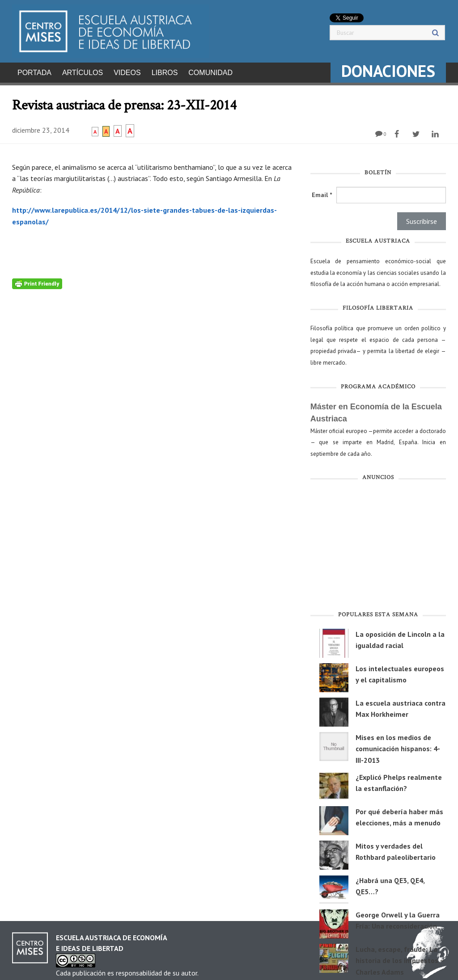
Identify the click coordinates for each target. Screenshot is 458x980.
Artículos (83, 73)
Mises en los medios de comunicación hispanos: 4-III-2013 (398, 746)
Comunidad (210, 73)
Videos (127, 73)
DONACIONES (388, 71)
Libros (165, 73)
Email (322, 192)
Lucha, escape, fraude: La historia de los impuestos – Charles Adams (400, 958)
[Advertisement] (378, 545)
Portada (34, 73)
